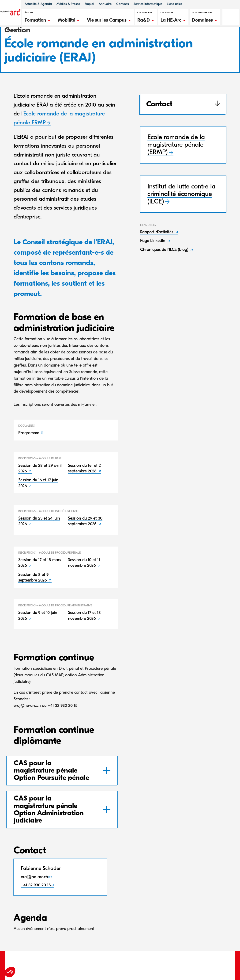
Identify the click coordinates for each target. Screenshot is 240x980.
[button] (38, 19)
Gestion (31, 40)
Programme (29, 457)
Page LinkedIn (153, 265)
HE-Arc (14, 40)
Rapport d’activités (157, 256)
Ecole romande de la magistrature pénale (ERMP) (176, 169)
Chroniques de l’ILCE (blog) (165, 274)
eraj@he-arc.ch (34, 901)
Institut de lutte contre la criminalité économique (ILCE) (181, 218)
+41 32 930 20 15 (36, 910)
